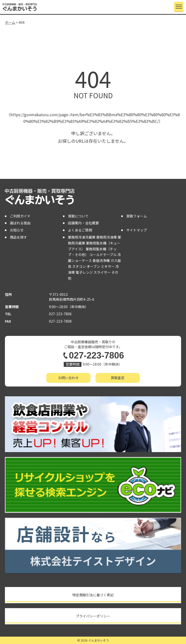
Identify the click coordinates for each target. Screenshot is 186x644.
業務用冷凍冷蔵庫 (82, 237)
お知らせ (17, 230)
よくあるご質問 (80, 230)
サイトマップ (137, 230)
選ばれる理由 (20, 223)
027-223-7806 (60, 314)
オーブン (93, 266)
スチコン (79, 266)
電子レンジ (84, 272)
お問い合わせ (68, 378)
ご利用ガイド (20, 216)
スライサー (102, 272)
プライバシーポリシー (93, 616)
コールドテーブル (103, 255)
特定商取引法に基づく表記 (93, 595)
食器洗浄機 (101, 260)
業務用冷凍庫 (107, 237)
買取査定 (118, 378)
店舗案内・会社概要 (83, 223)
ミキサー (108, 266)
